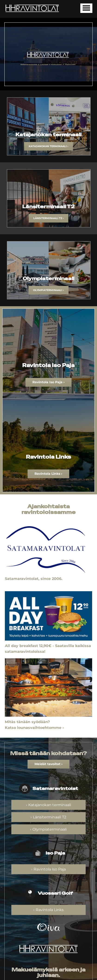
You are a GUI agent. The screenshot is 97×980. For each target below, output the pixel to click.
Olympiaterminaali (50, 829)
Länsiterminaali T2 (50, 817)
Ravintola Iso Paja (50, 869)
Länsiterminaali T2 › (48, 218)
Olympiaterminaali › (48, 290)
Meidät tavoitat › (48, 764)
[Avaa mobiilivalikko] (86, 8)
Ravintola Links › (48, 474)
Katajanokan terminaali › (48, 146)
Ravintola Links (50, 910)
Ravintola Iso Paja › (48, 382)
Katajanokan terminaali (50, 805)
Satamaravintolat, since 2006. (34, 579)
